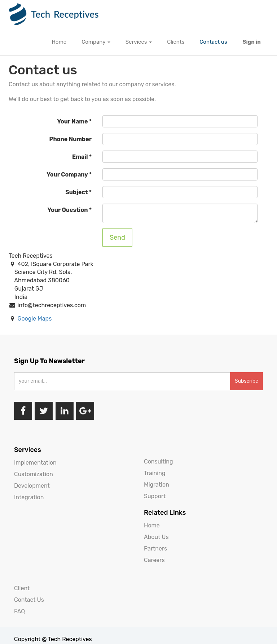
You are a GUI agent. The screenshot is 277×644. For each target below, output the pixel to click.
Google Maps (34, 319)
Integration (29, 497)
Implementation (35, 463)
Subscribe (247, 381)
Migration (157, 485)
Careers (154, 560)
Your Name (73, 121)
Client (22, 588)
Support (155, 496)
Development (32, 486)
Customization (34, 474)
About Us (156, 537)
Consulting (159, 462)
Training (155, 473)
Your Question (68, 210)
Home (152, 525)
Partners (155, 549)
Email (80, 157)
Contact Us (29, 600)
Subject (76, 192)
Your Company (67, 175)
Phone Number (71, 139)
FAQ (19, 611)
